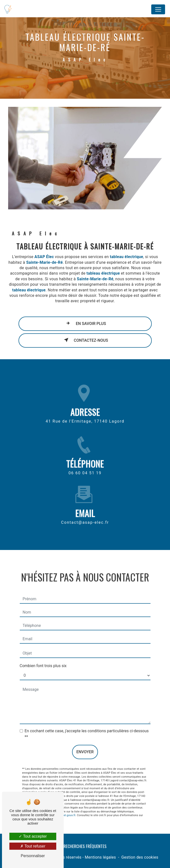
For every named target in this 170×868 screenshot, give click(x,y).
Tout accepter (33, 836)
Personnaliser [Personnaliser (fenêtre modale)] (33, 856)
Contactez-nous (85, 340)
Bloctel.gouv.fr (66, 810)
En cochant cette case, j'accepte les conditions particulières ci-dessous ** (87, 729)
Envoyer (85, 747)
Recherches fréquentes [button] (85, 846)
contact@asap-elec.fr (85, 517)
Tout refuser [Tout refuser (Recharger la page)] (33, 846)
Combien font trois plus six (43, 661)
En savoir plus (85, 323)
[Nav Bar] (158, 9)
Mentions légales (100, 857)
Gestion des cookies (140, 857)
